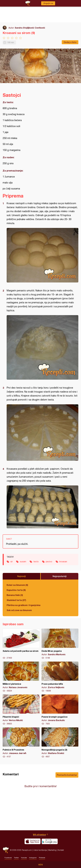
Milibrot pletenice (21, 677)
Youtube (24, 858)
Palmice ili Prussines (21, 743)
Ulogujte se (48, 3)
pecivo (49, 561)
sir (11, 561)
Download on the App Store (33, 841)
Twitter (16, 858)
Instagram (33, 858)
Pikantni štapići (21, 710)
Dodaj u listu (70, 42)
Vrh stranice (39, 834)
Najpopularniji (60, 576)
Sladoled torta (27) (16, 600)
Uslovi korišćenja (40, 850)
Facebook (8, 858)
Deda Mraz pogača (60, 644)
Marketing (52, 850)
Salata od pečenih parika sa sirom (21, 644)
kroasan (63, 561)
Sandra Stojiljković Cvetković (30, 28)
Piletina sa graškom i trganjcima (24, 605)
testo (36, 561)
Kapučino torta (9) (16, 590)
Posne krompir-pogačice (60, 710)
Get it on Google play (50, 841)
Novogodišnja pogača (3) (60, 743)
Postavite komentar (67, 775)
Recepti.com (6, 850)
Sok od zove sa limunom (19, 610)
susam (23, 561)
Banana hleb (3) (15, 595)
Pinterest (42, 858)
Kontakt (61, 850)
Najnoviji (22, 576)
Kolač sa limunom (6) (17, 585)
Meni (41, 865)
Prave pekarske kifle (60, 677)
